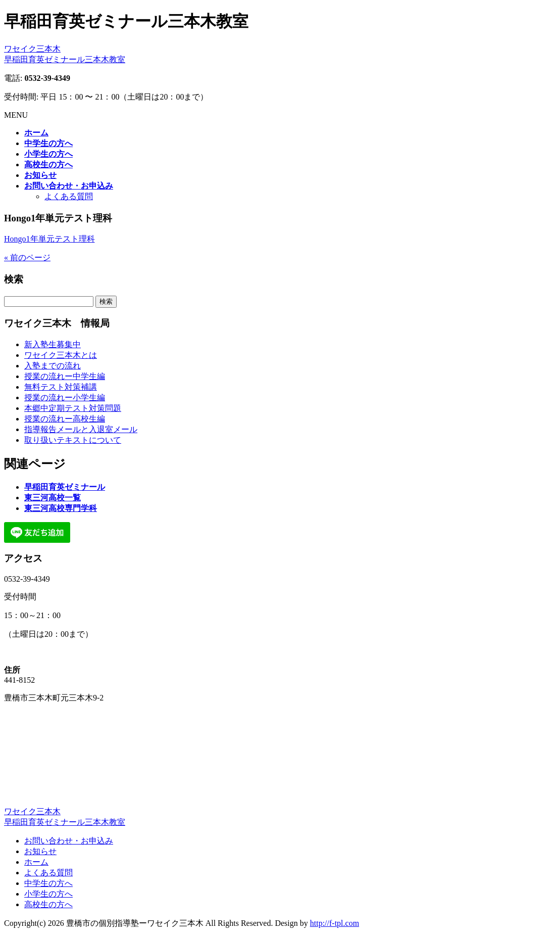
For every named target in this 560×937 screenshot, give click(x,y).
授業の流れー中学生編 (65, 376)
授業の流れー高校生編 (65, 419)
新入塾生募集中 (53, 344)
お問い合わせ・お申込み (69, 841)
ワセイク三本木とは (61, 355)
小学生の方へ (48, 894)
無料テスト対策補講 (61, 387)
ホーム (36, 862)
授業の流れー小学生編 (65, 397)
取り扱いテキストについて (73, 440)
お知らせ (40, 851)
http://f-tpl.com (335, 923)
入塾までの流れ (53, 366)
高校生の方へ (48, 904)
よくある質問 (69, 196)
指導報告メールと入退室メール (81, 429)
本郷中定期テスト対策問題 (73, 408)
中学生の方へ (48, 883)
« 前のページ (27, 257)
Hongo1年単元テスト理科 (49, 239)
